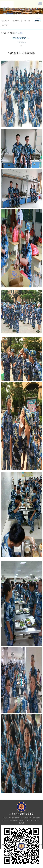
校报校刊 (16, 21)
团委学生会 (5, 21)
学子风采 (38, 21)
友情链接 (32, 842)
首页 (5, 33)
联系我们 (17, 842)
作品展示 (5, 25)
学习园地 (11, 33)
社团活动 (27, 21)
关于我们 (10, 842)
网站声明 (25, 842)
